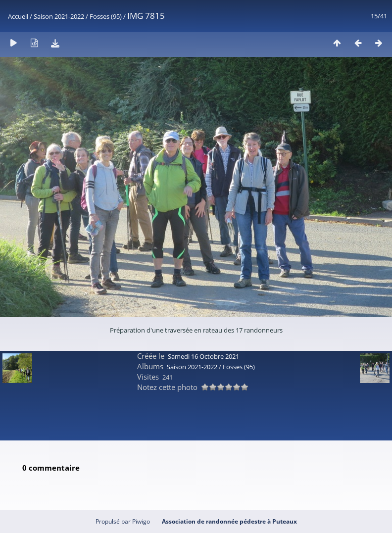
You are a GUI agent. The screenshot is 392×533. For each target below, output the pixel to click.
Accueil (18, 16)
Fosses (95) (106, 16)
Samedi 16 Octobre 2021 (203, 356)
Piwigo (141, 521)
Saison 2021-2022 (59, 16)
